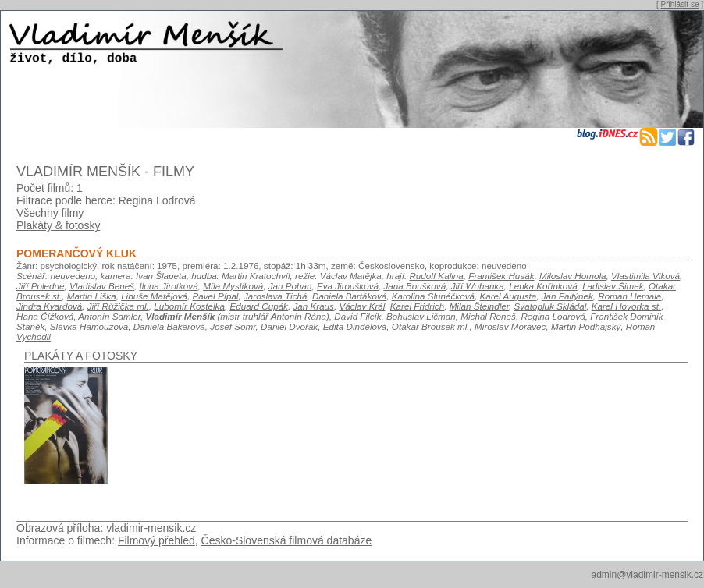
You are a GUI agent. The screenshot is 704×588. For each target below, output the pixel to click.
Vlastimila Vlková (645, 276)
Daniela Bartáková (349, 296)
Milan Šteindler (479, 306)
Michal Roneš (488, 316)
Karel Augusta (508, 296)
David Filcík (357, 316)
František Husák (501, 276)
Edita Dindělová (355, 326)
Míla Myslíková (233, 286)
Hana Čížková (45, 316)
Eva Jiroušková (348, 286)
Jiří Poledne (41, 286)
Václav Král (362, 306)
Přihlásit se (680, 4)
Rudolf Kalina (436, 276)
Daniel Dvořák (289, 326)
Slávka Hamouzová (89, 326)
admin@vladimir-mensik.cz (647, 575)
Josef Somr (233, 326)
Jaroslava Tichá (276, 296)
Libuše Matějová (154, 296)
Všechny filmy (50, 213)
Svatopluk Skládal (551, 306)
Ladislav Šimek (613, 286)
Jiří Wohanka (478, 286)
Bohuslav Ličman (421, 316)
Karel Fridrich (417, 306)
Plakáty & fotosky (58, 225)
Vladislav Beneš (102, 286)
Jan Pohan (290, 286)
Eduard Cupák (259, 306)
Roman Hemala (629, 296)
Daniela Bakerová (169, 326)
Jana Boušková (414, 286)
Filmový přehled (156, 540)
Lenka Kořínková (543, 286)
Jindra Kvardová (49, 306)
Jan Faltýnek (567, 296)
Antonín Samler (109, 316)
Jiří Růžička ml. (118, 306)
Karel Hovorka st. (626, 306)
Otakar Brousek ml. (431, 326)
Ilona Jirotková (168, 286)
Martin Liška (92, 296)
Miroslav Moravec (510, 326)
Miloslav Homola (573, 276)
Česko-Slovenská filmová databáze (287, 540)
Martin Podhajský (586, 326)
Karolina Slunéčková (433, 296)
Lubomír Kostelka (189, 306)
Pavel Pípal (216, 296)
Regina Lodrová (553, 316)
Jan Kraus (313, 306)
